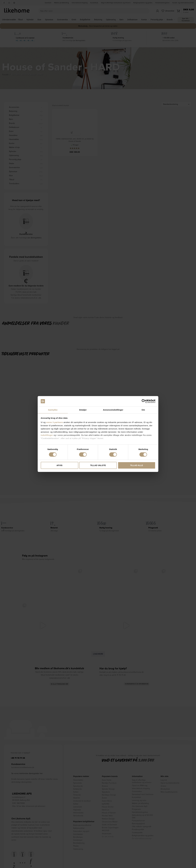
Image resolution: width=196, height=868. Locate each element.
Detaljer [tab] (83, 410)
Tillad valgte (98, 465)
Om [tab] (143, 410)
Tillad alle (136, 465)
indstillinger (47, 435)
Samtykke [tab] (53, 410)
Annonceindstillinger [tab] (113, 410)
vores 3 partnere (55, 422)
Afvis (59, 465)
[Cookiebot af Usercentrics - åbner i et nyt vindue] (144, 401)
